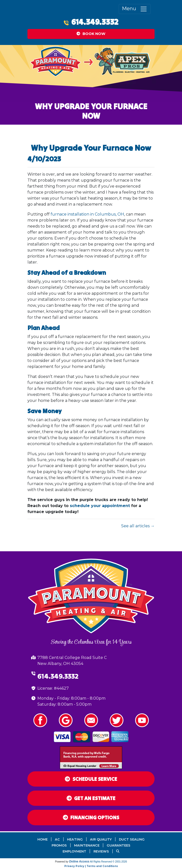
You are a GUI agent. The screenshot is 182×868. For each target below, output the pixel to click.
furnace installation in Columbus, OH (87, 214)
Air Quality (101, 839)
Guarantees (119, 845)
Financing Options (91, 817)
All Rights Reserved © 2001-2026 (109, 862)
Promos (59, 845)
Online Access (79, 862)
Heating (75, 839)
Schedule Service (91, 779)
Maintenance (87, 845)
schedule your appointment (100, 506)
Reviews (101, 851)
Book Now (91, 34)
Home (43, 839)
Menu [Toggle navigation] (135, 9)
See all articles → (138, 526)
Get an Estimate (91, 798)
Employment (74, 851)
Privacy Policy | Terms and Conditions (91, 866)
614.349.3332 (95, 22)
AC (57, 839)
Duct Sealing (132, 839)
